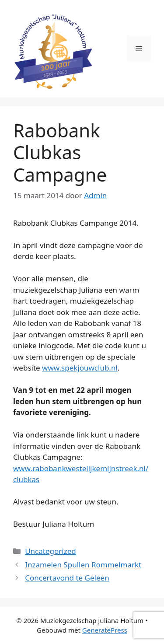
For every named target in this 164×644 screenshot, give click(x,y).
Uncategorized (51, 551)
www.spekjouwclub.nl (80, 368)
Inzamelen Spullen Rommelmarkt (83, 565)
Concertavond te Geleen (67, 578)
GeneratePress (105, 630)
